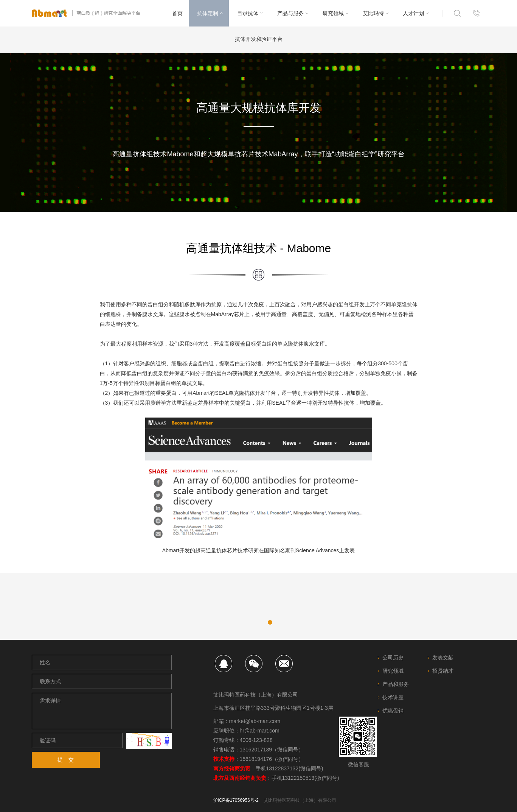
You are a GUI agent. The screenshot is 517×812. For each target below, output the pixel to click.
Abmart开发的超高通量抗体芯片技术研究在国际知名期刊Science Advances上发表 (259, 550)
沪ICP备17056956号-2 (236, 800)
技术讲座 (393, 697)
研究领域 (393, 671)
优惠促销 (393, 711)
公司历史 (393, 658)
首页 (177, 13)
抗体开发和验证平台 (259, 39)
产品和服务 (396, 684)
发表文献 (443, 658)
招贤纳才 (443, 671)
